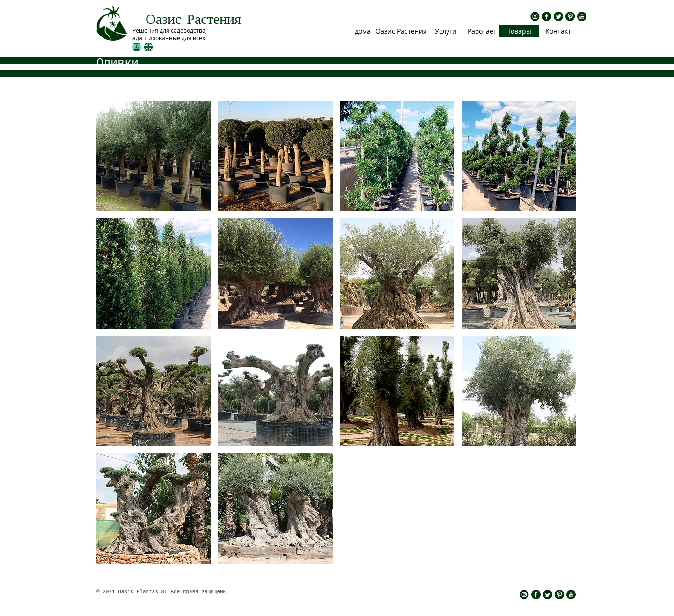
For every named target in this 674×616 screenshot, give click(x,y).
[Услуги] (446, 31)
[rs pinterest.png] (570, 16)
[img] (154, 156)
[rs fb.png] (547, 16)
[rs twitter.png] (558, 16)
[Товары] (519, 31)
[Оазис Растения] (401, 31)
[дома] (363, 31)
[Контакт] (558, 31)
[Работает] (482, 31)
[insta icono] (535, 16)
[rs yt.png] (582, 16)
